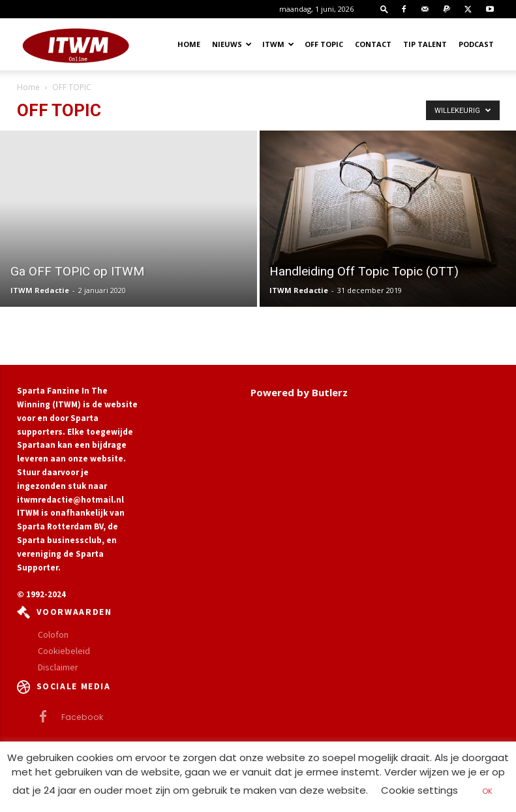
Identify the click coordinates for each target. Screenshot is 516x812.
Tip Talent (425, 44)
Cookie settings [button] (419, 790)
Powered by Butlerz (299, 392)
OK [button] (487, 791)
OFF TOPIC (324, 44)
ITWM (278, 44)
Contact (373, 44)
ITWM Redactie (40, 290)
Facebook (79, 717)
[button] (384, 9)
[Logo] (76, 44)
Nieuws (232, 44)
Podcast (476, 44)
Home (189, 44)
